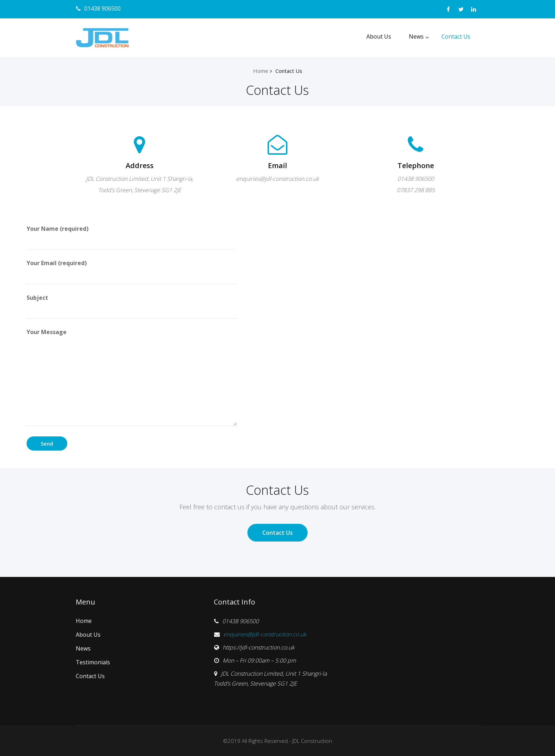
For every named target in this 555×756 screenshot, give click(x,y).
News (419, 36)
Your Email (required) (132, 271)
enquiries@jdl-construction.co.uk (265, 634)
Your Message (132, 377)
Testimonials (93, 662)
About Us (379, 36)
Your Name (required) (132, 237)
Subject (132, 306)
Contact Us (456, 36)
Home (261, 71)
